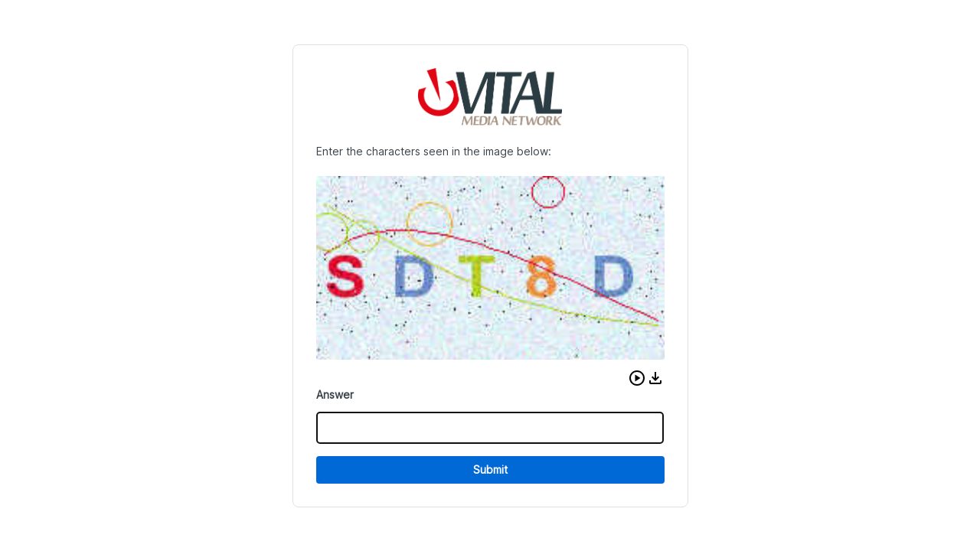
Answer (335, 395)
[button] (637, 378)
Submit (490, 469)
